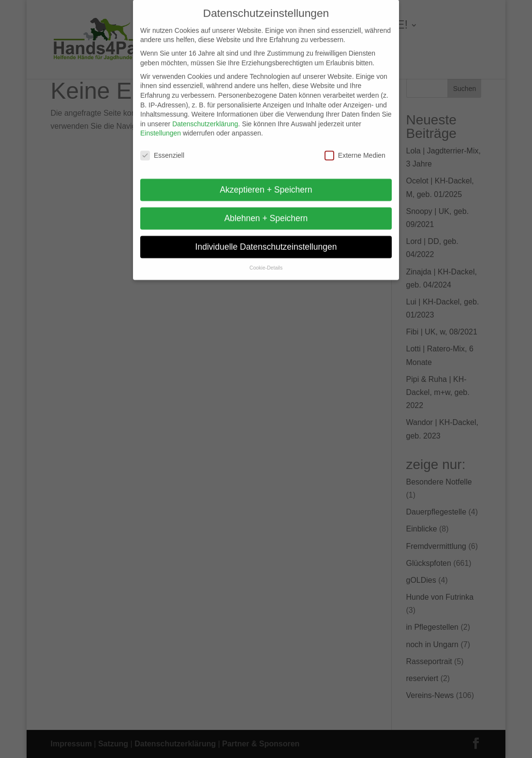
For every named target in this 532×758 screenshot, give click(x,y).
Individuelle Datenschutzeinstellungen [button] (266, 240)
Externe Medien (355, 149)
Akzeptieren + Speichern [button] (266, 183)
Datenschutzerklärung (205, 117)
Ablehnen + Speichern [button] (266, 212)
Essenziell (162, 149)
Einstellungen (161, 127)
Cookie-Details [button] (266, 261)
